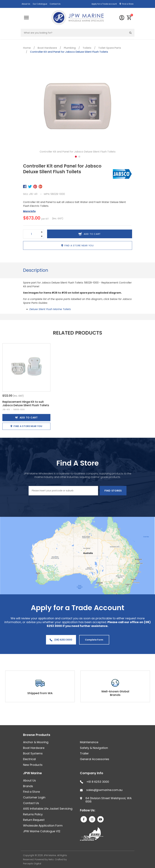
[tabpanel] (78, 110)
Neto (51, 859)
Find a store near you (77, 245)
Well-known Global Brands (115, 693)
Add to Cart (26, 418)
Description (36, 270)
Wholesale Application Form (43, 826)
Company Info (92, 773)
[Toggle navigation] (26, 18)
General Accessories (95, 759)
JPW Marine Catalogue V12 (42, 831)
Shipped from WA (40, 693)
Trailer (84, 753)
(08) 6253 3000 (61, 640)
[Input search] (74, 33)
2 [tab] (79, 157)
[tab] (36, 270)
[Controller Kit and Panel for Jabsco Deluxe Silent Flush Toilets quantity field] (32, 234)
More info (29, 211)
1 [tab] (76, 157)
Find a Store (128, 4)
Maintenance (89, 742)
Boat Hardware (34, 748)
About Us (26, 4)
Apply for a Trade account (104, 4)
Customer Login (34, 797)
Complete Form (94, 640)
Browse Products (37, 735)
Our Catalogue (40, 4)
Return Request (34, 820)
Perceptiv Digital (32, 864)
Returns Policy (33, 814)
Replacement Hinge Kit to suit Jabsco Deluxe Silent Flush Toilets (26, 404)
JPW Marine (32, 773)
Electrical (29, 759)
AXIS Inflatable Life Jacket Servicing (48, 809)
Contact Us (55, 4)
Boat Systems (33, 753)
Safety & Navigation (94, 748)
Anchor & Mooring (36, 742)
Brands (28, 786)
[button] (129, 18)
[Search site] (131, 33)
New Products (33, 765)
